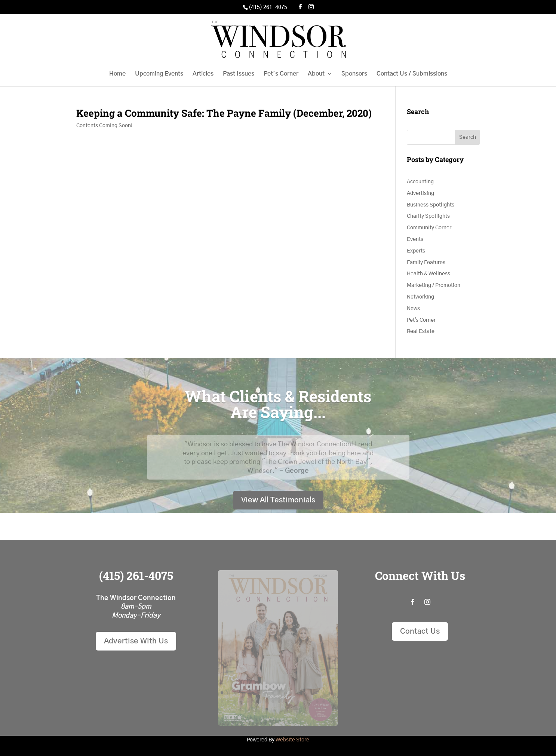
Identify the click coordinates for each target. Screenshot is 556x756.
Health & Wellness (428, 274)
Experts (416, 251)
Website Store (292, 740)
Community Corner (429, 228)
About (316, 74)
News (413, 309)
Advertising (420, 193)
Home (117, 74)
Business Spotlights (431, 205)
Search (468, 137)
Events (415, 239)
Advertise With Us (136, 641)
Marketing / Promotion (434, 285)
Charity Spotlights (428, 216)
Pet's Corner (421, 320)
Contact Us (420, 631)
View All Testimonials (278, 500)
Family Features (426, 263)
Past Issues (239, 74)
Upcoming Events (159, 74)
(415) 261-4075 (268, 7)
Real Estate (421, 331)
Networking (420, 297)
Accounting (420, 182)
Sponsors (354, 74)
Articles (203, 74)
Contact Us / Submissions (412, 74)
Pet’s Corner (281, 74)
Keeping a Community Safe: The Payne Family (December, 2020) (224, 113)
